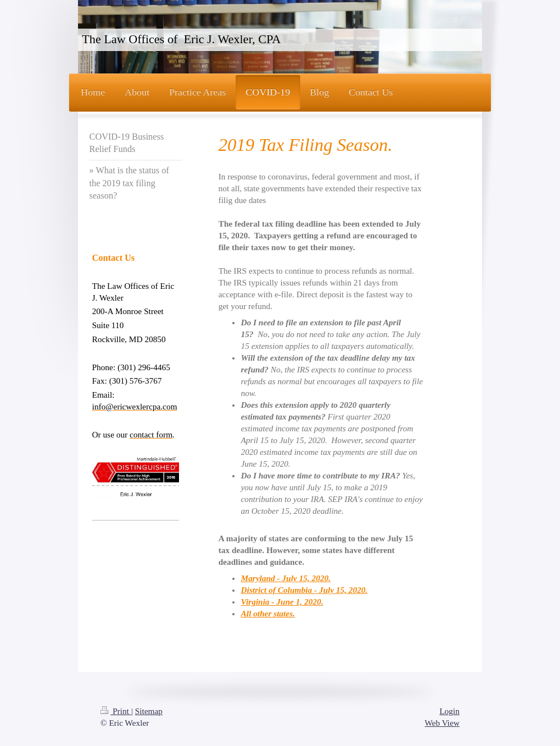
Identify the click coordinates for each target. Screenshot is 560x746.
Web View (442, 723)
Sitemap (148, 711)
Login (449, 711)
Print (116, 711)
